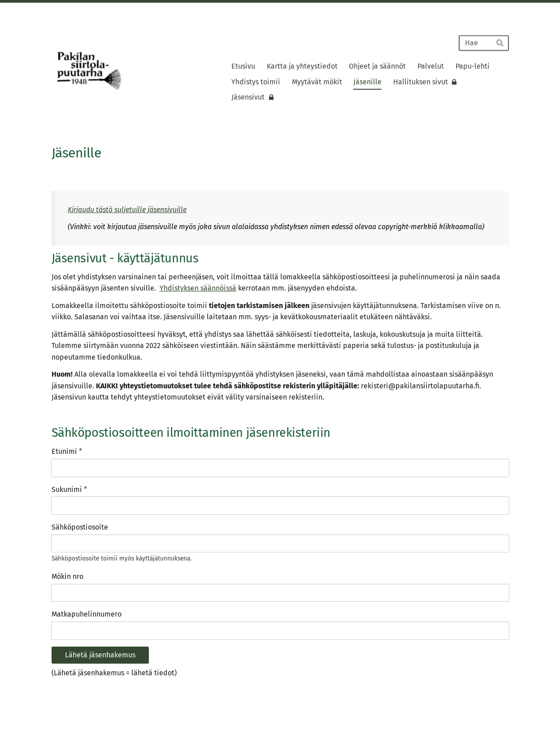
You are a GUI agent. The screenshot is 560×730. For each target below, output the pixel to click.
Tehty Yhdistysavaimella (479, 701)
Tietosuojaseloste (415, 701)
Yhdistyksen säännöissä (198, 288)
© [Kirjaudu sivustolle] (55, 701)
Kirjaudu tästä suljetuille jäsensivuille (127, 210)
